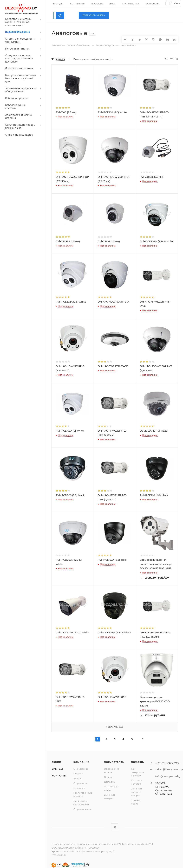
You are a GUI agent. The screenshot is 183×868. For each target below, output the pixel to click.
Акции (56, 762)
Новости (78, 774)
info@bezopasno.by (168, 776)
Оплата (108, 777)
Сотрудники (80, 783)
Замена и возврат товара (136, 792)
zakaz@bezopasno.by (169, 769)
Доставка (109, 782)
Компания (81, 762)
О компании (81, 769)
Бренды (57, 769)
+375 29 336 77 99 (167, 763)
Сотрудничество (83, 809)
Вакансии (79, 788)
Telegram (115, 827)
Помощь (137, 762)
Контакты (59, 776)
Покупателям (114, 762)
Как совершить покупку (137, 772)
